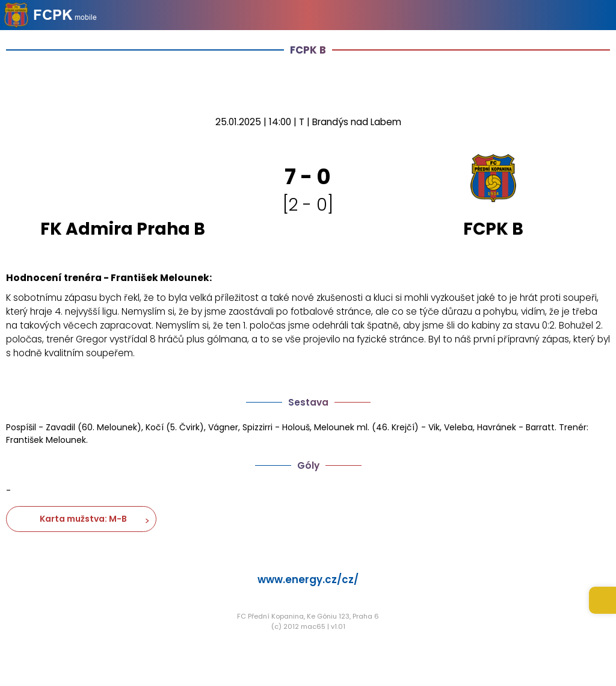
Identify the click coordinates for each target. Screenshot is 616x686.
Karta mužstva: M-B (82, 519)
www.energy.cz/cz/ (308, 579)
